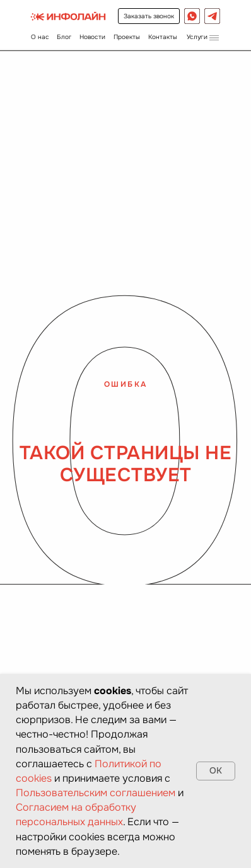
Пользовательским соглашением (96, 793)
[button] (202, 37)
